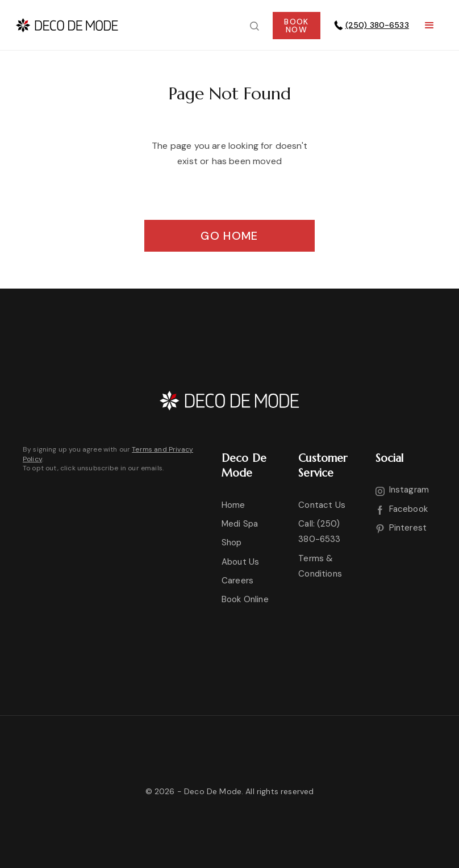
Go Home (229, 236)
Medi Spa (240, 524)
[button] (429, 26)
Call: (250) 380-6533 (319, 531)
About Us (240, 562)
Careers (237, 581)
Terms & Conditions (320, 566)
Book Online (245, 599)
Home (233, 505)
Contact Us (322, 505)
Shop (232, 542)
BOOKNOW (296, 26)
